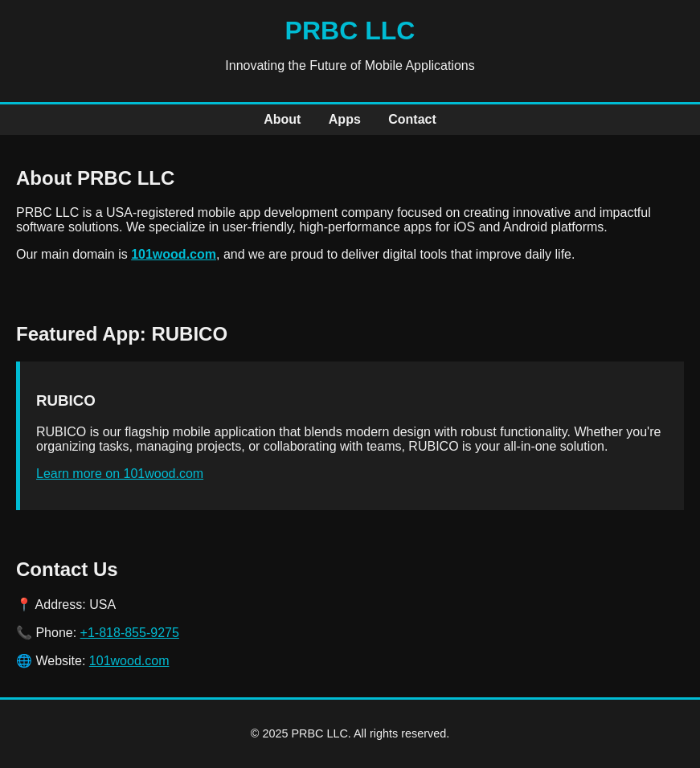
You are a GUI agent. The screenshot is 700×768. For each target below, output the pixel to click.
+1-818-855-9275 (130, 633)
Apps (345, 119)
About (282, 119)
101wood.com (174, 254)
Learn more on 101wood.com (120, 474)
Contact (412, 119)
